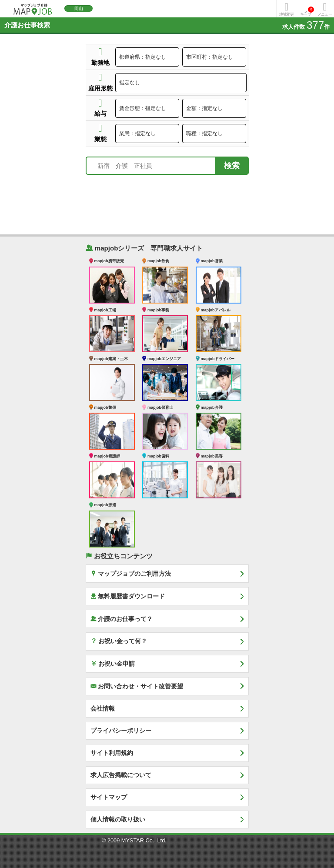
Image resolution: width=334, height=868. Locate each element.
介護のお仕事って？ (122, 619)
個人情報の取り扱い (118, 819)
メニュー (324, 14)
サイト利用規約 (112, 753)
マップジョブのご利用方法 (131, 573)
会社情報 (103, 708)
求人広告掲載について (121, 775)
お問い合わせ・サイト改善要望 (137, 686)
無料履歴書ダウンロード (128, 596)
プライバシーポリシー (121, 731)
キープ (307, 12)
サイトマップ (109, 797)
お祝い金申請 (113, 663)
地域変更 (286, 14)
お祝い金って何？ (119, 641)
